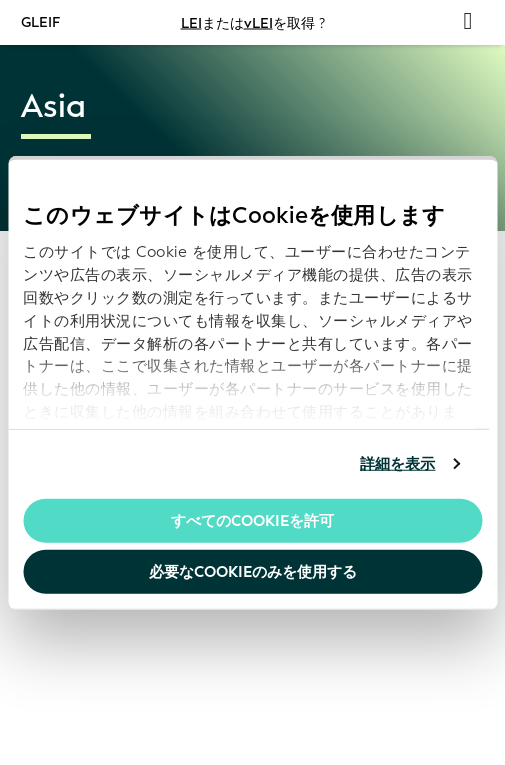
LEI (191, 22)
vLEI (258, 22)
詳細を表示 (398, 464)
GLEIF (40, 21)
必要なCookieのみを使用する (253, 572)
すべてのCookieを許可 (252, 520)
